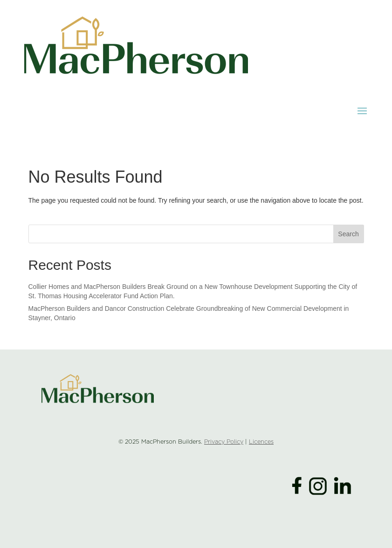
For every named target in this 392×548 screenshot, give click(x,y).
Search (348, 234)
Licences (261, 442)
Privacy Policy (224, 442)
